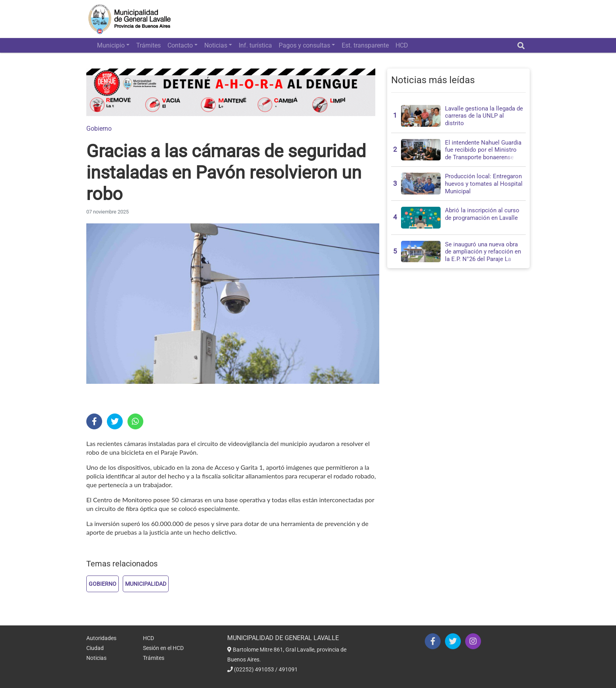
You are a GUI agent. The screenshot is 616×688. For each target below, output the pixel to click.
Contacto (180, 45)
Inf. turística (255, 45)
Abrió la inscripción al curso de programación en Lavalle (482, 214)
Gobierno (99, 129)
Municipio (111, 45)
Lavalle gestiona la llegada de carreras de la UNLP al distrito (484, 116)
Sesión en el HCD (163, 648)
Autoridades (101, 638)
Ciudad (95, 648)
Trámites (148, 45)
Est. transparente (365, 45)
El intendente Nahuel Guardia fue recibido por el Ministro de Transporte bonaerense (483, 150)
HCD (402, 45)
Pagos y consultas (304, 45)
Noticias (216, 45)
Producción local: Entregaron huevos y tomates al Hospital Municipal (484, 184)
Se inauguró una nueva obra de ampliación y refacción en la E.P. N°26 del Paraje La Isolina (483, 255)
